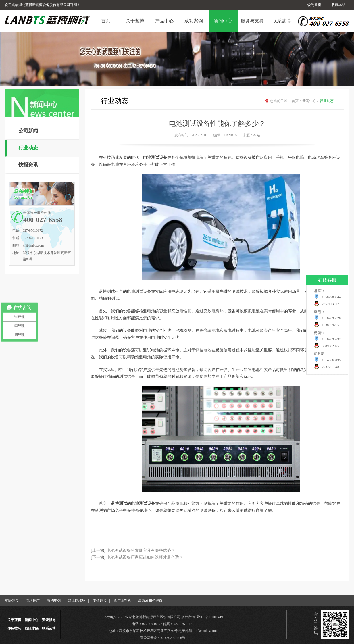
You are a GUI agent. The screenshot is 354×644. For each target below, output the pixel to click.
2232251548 (330, 367)
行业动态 (28, 148)
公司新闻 (28, 131)
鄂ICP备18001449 (210, 617)
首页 (297, 101)
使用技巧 (14, 628)
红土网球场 (77, 601)
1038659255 (330, 325)
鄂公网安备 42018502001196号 (163, 638)
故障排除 (32, 628)
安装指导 (49, 620)
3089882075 (330, 346)
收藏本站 (338, 5)
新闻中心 (311, 101)
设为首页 (314, 5)
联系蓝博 (49, 628)
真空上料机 (122, 601)
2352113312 (330, 304)
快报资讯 (28, 165)
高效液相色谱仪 (150, 601)
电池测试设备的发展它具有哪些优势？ (141, 550)
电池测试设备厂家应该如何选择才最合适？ (145, 557)
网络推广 (33, 601)
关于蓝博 (14, 620)
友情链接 (100, 601)
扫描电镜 (54, 601)
